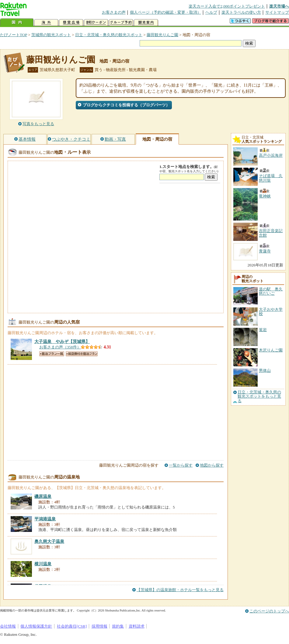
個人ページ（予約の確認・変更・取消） (165, 12)
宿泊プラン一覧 (52, 354)
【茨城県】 (62, 341)
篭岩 (263, 330)
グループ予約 (121, 23)
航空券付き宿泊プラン (82, 354)
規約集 (118, 626)
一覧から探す (181, 465)
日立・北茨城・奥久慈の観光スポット (109, 35)
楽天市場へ (279, 6)
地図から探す (212, 465)
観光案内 (146, 23)
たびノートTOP (14, 35)
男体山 (265, 370)
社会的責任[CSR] (72, 626)
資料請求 (137, 626)
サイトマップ (277, 12)
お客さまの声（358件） (60, 347)
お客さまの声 (114, 12)
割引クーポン (96, 23)
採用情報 (99, 626)
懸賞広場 (71, 23)
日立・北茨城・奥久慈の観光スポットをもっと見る (259, 397)
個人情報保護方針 (36, 626)
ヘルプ (211, 12)
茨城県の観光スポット (51, 35)
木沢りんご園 (271, 350)
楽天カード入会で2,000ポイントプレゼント (227, 6)
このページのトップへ (269, 611)
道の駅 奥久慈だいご (271, 291)
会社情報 (8, 626)
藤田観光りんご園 (162, 35)
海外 (46, 23)
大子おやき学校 (271, 312)
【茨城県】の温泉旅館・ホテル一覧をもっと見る (180, 590)
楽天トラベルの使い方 (241, 12)
